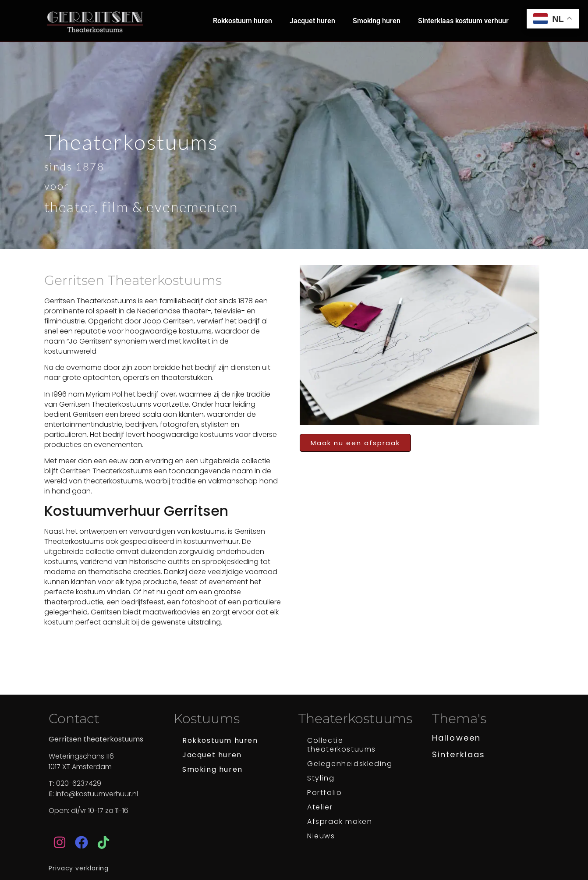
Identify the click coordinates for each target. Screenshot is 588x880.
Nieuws (321, 836)
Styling (321, 778)
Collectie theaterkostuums (342, 745)
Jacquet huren (312, 21)
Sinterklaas (459, 754)
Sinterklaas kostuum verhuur (463, 21)
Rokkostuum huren (243, 21)
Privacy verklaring (79, 868)
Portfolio (324, 793)
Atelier (320, 807)
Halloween (456, 738)
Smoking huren (377, 21)
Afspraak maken (340, 821)
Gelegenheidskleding (350, 764)
